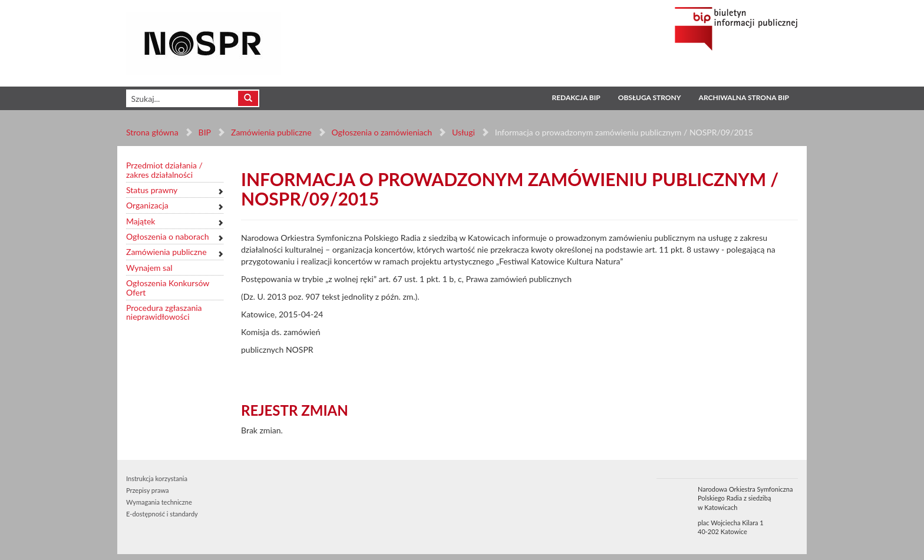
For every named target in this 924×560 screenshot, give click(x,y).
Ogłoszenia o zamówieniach (381, 132)
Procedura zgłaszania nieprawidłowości (164, 312)
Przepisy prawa (147, 490)
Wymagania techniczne (159, 502)
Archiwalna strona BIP (744, 97)
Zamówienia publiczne (271, 132)
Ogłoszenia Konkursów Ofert (168, 288)
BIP (205, 132)
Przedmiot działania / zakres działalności (164, 170)
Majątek (141, 221)
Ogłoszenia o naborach (167, 236)
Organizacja (147, 205)
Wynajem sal (149, 268)
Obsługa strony (650, 97)
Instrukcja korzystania (157, 478)
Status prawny (152, 190)
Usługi (463, 132)
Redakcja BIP (576, 97)
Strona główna (152, 132)
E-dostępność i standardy (162, 514)
